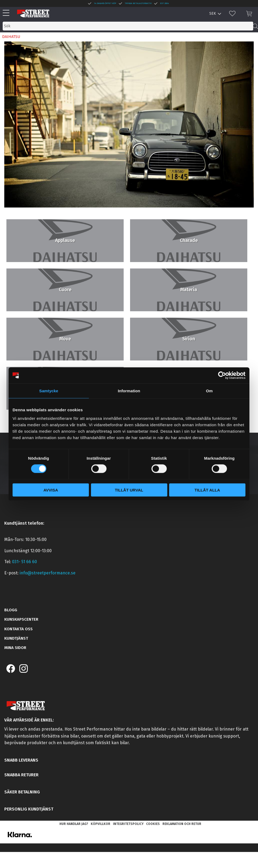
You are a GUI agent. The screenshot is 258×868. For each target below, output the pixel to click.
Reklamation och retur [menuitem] (182, 824)
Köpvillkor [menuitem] (100, 824)
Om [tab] (209, 391)
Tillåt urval (129, 490)
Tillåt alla (207, 490)
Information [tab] (129, 391)
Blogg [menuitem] (11, 610)
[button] (7, 13)
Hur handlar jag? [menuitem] (74, 824)
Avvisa (51, 490)
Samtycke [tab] (49, 391)
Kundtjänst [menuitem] (16, 638)
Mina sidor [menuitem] (15, 648)
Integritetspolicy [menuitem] (128, 824)
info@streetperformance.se (48, 573)
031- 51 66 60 (24, 562)
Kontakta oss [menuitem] (18, 629)
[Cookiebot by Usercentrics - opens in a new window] (222, 375)
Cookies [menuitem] (153, 824)
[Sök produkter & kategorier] (128, 26)
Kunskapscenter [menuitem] (21, 619)
